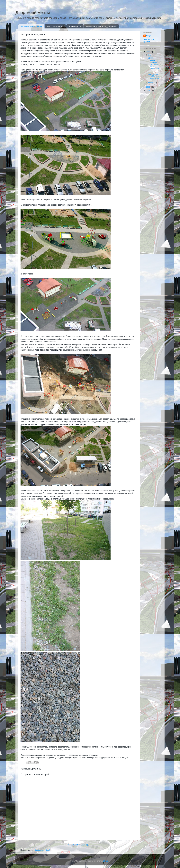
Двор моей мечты (33, 12)
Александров (75, 26)
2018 (148, 52)
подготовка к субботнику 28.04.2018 (153, 76)
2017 (148, 87)
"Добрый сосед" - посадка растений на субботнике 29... (153, 64)
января (152, 83)
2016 (148, 91)
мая (150, 55)
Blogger (106, 861)
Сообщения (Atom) (42, 850)
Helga (149, 36)
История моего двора (31, 26)
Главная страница (79, 845)
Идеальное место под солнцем (101, 26)
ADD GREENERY (55, 26)
